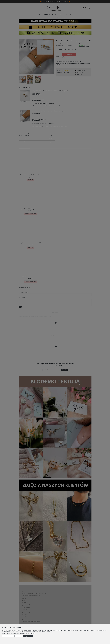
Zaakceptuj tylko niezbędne (8, 636)
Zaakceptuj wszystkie (28, 636)
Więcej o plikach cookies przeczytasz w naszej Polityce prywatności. (19, 633)
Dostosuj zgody (19, 636)
